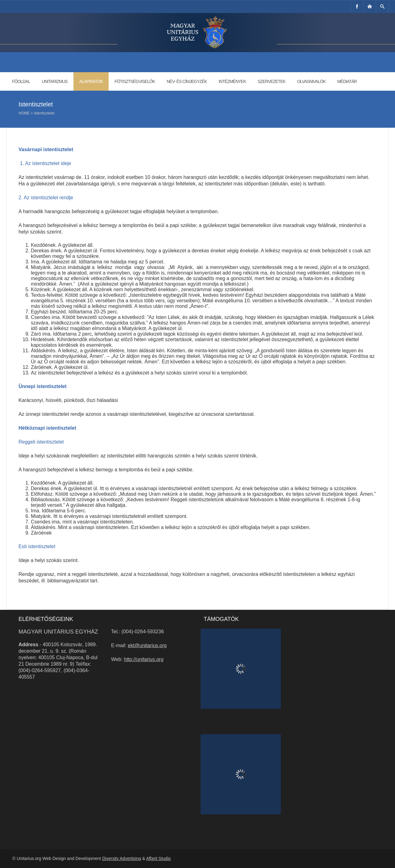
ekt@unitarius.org (147, 645)
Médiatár (347, 81)
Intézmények (232, 81)
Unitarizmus (55, 81)
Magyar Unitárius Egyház (58, 632)
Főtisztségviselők (135, 81)
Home (24, 113)
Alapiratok (91, 81)
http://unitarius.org (144, 659)
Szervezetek (272, 81)
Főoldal (21, 81)
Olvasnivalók (311, 81)
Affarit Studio (158, 858)
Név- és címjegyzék (187, 81)
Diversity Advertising (122, 858)
